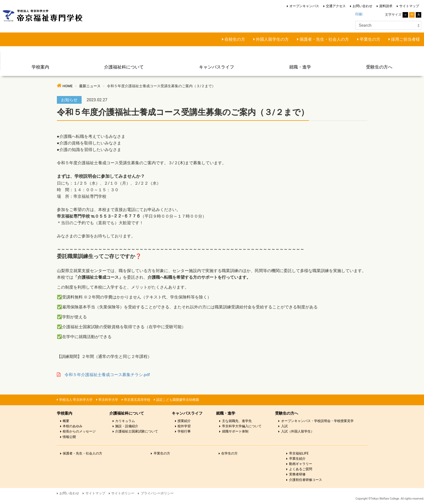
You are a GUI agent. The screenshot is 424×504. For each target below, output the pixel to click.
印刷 (359, 14)
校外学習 (184, 426)
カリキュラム (125, 421)
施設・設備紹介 (127, 426)
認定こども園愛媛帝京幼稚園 (178, 400)
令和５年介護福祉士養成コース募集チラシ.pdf (107, 375)
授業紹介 (184, 421)
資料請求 (386, 6)
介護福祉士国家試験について (137, 431)
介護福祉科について (124, 67)
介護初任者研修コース (306, 480)
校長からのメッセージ (79, 431)
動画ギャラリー (301, 464)
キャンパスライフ (217, 67)
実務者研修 (297, 474)
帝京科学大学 (108, 400)
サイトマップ (409, 6)
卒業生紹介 (297, 459)
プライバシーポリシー (157, 493)
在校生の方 (235, 39)
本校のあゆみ (73, 426)
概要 (66, 421)
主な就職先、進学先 (237, 421)
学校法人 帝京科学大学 (76, 400)
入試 (284, 426)
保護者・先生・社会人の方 (324, 39)
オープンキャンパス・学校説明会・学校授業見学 (317, 421)
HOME (68, 86)
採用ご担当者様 (405, 39)
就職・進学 (300, 67)
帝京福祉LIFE (299, 453)
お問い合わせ (362, 6)
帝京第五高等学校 (137, 400)
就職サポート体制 (235, 431)
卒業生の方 (370, 39)
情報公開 (69, 437)
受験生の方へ (379, 67)
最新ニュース (90, 86)
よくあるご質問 (301, 469)
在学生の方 (229, 453)
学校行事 (184, 431)
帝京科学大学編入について (242, 426)
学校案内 (40, 67)
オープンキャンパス (304, 6)
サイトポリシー (123, 493)
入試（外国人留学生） (298, 431)
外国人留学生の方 (272, 39)
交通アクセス (336, 6)
